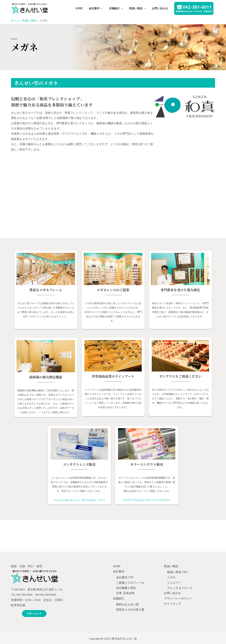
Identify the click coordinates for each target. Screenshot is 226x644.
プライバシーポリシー (178, 598)
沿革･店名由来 (125, 593)
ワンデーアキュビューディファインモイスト (147, 500)
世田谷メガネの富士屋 (130, 610)
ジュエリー (174, 583)
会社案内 (119, 571)
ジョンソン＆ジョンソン (66, 500)
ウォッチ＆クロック (180, 588)
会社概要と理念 (126, 588)
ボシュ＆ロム (89, 500)
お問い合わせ (172, 593)
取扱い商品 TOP (177, 572)
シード (102, 500)
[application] (104, 8)
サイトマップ (172, 604)
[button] (35, 614)
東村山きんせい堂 (127, 604)
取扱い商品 (171, 566)
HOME (117, 566)
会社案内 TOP (125, 577)
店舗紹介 (119, 598)
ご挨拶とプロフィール (130, 583)
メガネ (171, 577)
